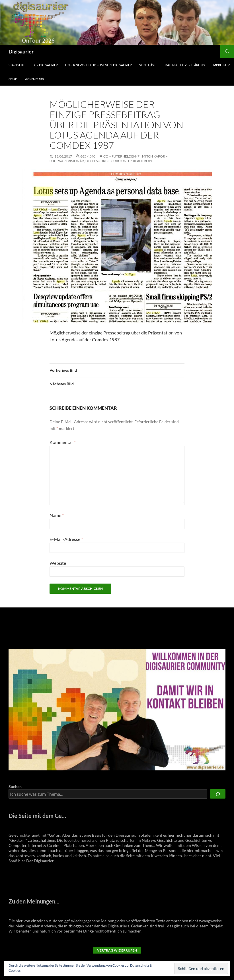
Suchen (15, 786)
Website (58, 563)
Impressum (221, 65)
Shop (13, 79)
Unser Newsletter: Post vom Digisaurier (98, 65)
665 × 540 (88, 156)
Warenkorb (34, 79)
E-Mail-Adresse (66, 539)
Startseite (17, 65)
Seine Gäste (148, 65)
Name (57, 515)
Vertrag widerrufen (117, 950)
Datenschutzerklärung (185, 65)
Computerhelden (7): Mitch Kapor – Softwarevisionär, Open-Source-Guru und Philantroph (109, 159)
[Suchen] (218, 794)
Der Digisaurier (45, 65)
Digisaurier (21, 51)
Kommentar (63, 442)
